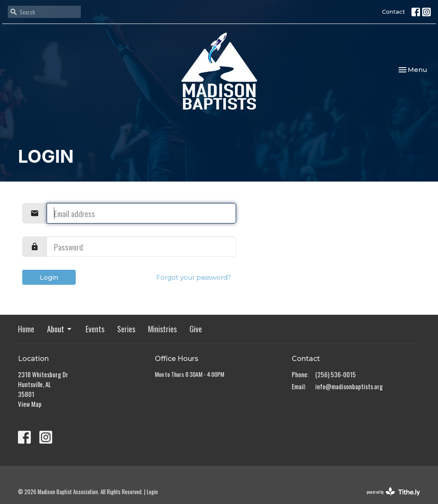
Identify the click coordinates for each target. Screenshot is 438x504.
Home (26, 329)
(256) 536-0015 (336, 374)
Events (95, 329)
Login (49, 277)
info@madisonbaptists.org (349, 386)
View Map (30, 404)
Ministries (162, 329)
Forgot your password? (194, 277)
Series (126, 329)
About (60, 329)
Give (196, 329)
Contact (394, 12)
